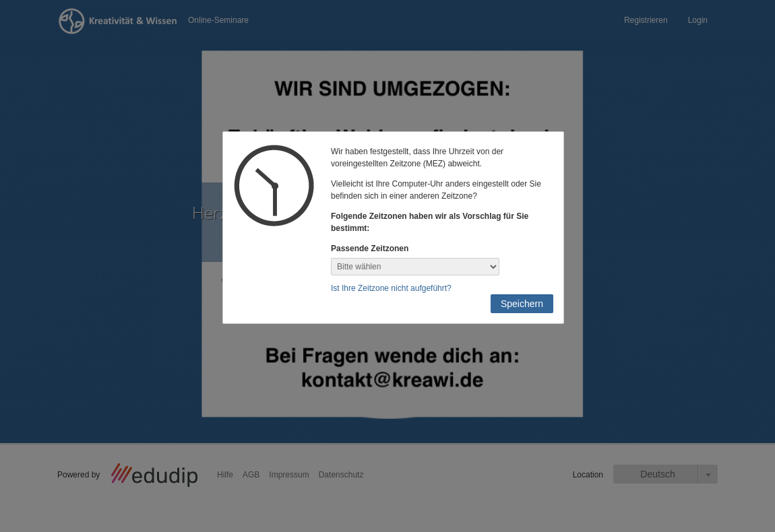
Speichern (522, 304)
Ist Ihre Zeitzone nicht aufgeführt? (391, 288)
